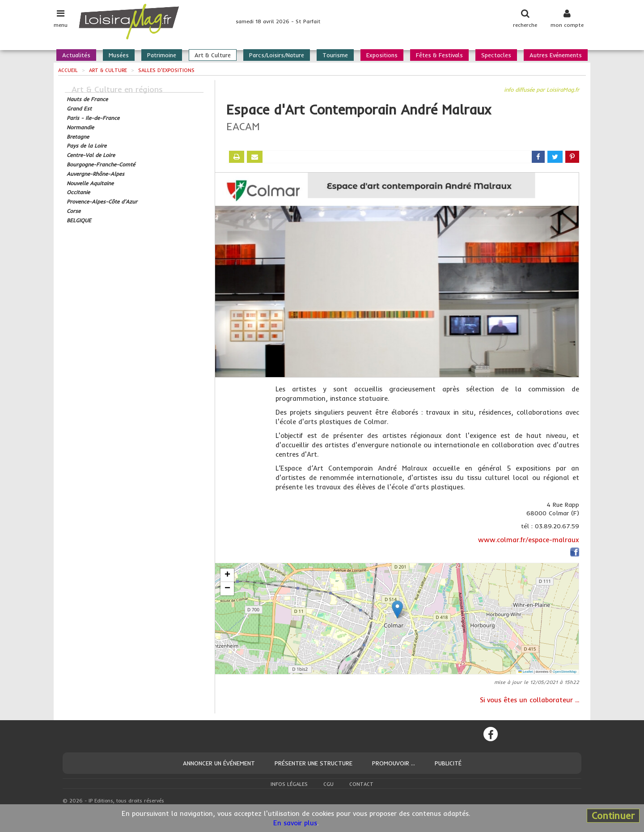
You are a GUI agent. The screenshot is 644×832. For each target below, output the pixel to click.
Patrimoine (162, 55)
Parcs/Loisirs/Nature (277, 55)
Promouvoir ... (394, 763)
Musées (119, 55)
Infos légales (289, 784)
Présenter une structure (314, 763)
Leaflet (525, 672)
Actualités (76, 55)
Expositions (382, 55)
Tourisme (335, 55)
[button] (397, 609)
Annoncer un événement (219, 763)
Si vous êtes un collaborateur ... (530, 700)
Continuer (613, 815)
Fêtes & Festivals (439, 55)
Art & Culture (213, 55)
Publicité (448, 763)
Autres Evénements (556, 55)
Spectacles (496, 55)
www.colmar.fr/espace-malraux (529, 540)
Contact (361, 784)
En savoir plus (295, 823)
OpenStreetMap (565, 672)
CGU (328, 784)
